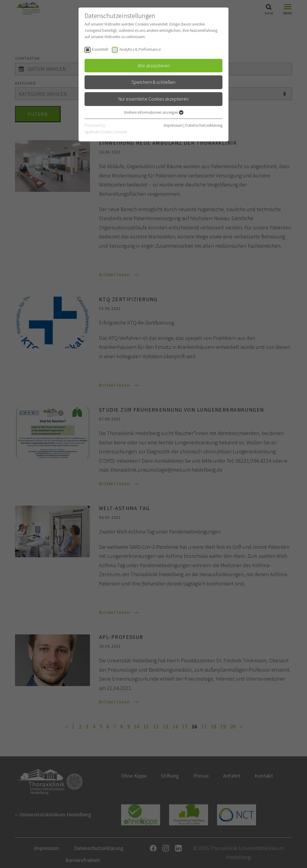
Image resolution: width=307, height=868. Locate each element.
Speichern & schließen (153, 82)
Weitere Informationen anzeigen (154, 112)
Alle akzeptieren (154, 65)
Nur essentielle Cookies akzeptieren (153, 99)
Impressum (173, 125)
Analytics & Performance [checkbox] (140, 49)
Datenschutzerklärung (204, 125)
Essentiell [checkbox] (100, 49)
